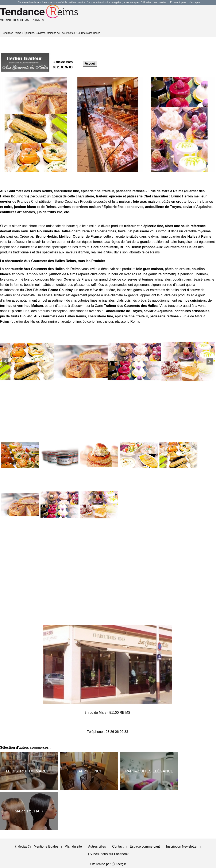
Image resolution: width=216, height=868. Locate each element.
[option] (36, 125)
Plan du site (73, 846)
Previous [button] (5, 361)
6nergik (119, 864)
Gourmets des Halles (88, 33)
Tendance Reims (11, 33)
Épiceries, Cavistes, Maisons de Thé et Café (49, 33)
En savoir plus (178, 2)
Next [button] (210, 361)
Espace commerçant (145, 846)
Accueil (90, 63)
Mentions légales (46, 846)
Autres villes (97, 846)
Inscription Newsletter (182, 846)
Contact (118, 846)
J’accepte (195, 2)
